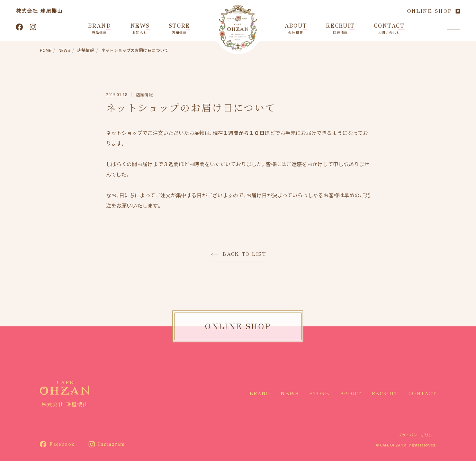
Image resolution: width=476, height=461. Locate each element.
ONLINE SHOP (430, 11)
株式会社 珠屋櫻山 (39, 11)
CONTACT (423, 394)
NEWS (290, 394)
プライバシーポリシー (417, 435)
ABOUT (351, 394)
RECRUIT (385, 394)
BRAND (260, 394)
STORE (320, 394)
